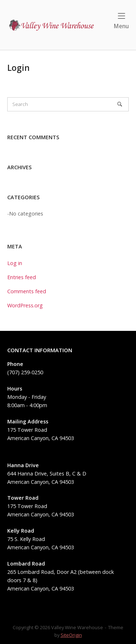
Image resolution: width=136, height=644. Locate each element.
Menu (121, 21)
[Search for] (68, 104)
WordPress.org (25, 305)
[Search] (120, 104)
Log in (15, 263)
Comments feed (27, 291)
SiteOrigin (71, 635)
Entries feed (22, 277)
